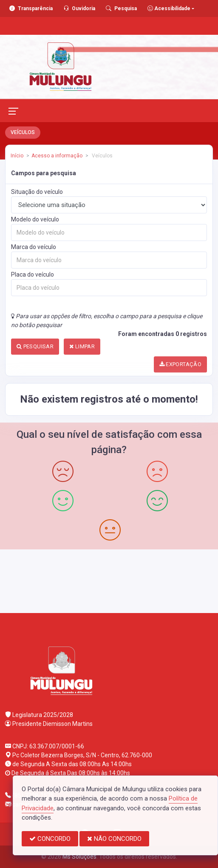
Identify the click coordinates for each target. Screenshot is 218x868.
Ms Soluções (79, 857)
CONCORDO (50, 839)
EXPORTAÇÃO (181, 364)
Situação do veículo (37, 192)
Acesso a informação (57, 156)
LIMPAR (82, 346)
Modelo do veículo (35, 219)
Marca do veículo (34, 247)
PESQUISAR (35, 346)
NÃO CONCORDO (114, 839)
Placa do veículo (33, 274)
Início (17, 156)
